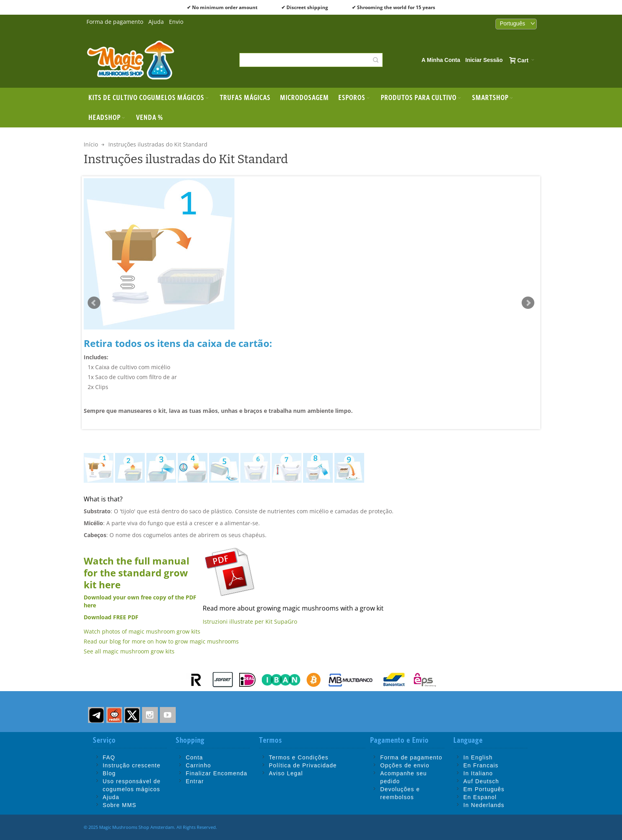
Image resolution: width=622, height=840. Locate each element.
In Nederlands (484, 805)
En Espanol (480, 797)
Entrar (195, 781)
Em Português (484, 789)
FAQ (109, 757)
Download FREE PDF (111, 617)
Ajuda (156, 22)
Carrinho (198, 765)
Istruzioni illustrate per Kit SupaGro (250, 621)
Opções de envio (405, 765)
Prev (94, 303)
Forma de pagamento (115, 22)
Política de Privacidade (303, 765)
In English (478, 757)
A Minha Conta (441, 60)
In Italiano (478, 773)
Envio (176, 22)
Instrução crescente (132, 765)
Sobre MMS (120, 805)
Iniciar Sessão (484, 60)
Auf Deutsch (481, 781)
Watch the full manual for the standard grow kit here (136, 573)
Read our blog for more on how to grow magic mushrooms (161, 641)
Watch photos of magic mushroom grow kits (142, 631)
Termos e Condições (299, 757)
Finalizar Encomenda (216, 773)
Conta (194, 757)
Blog (109, 773)
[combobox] (311, 60)
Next (528, 303)
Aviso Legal (286, 773)
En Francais (481, 765)
